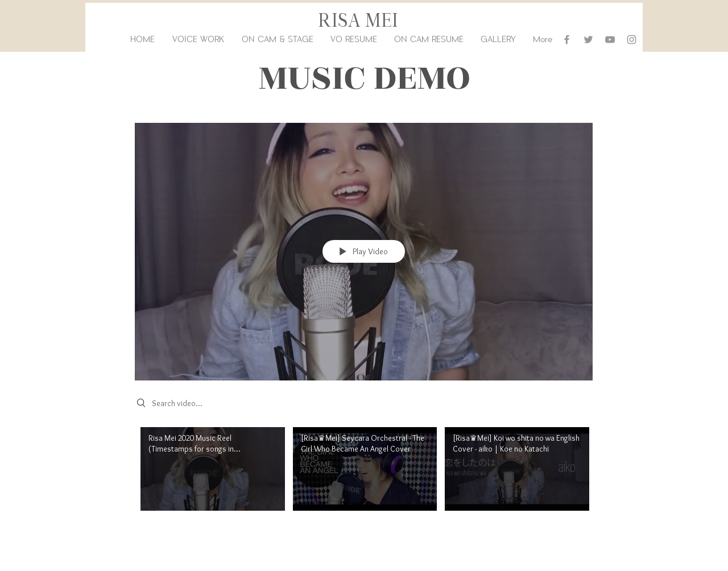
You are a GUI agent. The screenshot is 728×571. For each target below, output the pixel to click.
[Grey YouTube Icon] (610, 40)
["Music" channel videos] (364, 475)
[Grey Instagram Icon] (632, 40)
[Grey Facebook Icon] (567, 40)
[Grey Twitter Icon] (588, 40)
